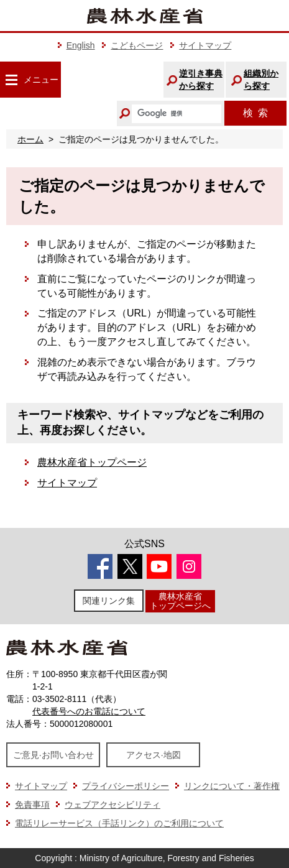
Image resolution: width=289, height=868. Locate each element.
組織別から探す (261, 80)
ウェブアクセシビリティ (112, 805)
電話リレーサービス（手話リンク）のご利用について (119, 823)
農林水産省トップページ (92, 462)
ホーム (30, 139)
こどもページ (137, 45)
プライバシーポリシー (126, 786)
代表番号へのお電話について (89, 711)
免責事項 (32, 805)
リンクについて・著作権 (232, 786)
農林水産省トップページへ (180, 601)
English (81, 45)
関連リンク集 (109, 601)
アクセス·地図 (154, 755)
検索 (255, 113)
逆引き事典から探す (201, 80)
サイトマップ (205, 45)
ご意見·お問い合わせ (53, 755)
